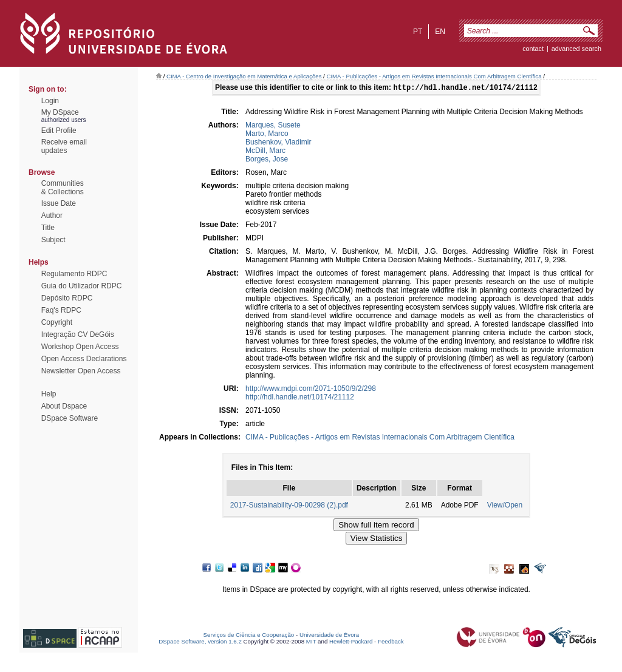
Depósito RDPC (67, 298)
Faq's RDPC (61, 310)
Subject (53, 240)
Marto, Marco (267, 135)
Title (48, 228)
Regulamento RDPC (74, 274)
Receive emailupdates (64, 146)
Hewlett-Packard (351, 643)
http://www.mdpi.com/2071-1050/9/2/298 (311, 390)
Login (50, 101)
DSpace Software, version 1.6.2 (200, 643)
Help (49, 394)
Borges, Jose (267, 160)
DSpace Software (70, 418)
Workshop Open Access (80, 347)
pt (418, 32)
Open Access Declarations (84, 359)
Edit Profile (59, 131)
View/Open (505, 506)
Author (52, 216)
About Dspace (64, 406)
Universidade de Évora (329, 636)
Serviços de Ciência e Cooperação (249, 636)
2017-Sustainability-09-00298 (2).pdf (289, 506)
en (440, 32)
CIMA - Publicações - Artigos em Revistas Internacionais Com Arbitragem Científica (434, 76)
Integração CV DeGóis (78, 334)
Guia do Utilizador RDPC (82, 286)
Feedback (391, 643)
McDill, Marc (265, 152)
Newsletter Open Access (81, 371)
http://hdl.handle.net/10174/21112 (300, 398)
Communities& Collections (63, 188)
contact (533, 49)
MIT (311, 643)
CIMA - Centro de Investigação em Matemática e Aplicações (244, 76)
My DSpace (60, 112)
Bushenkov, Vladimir (279, 143)
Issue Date (59, 203)
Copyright (57, 322)
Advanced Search (576, 49)
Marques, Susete (273, 126)
